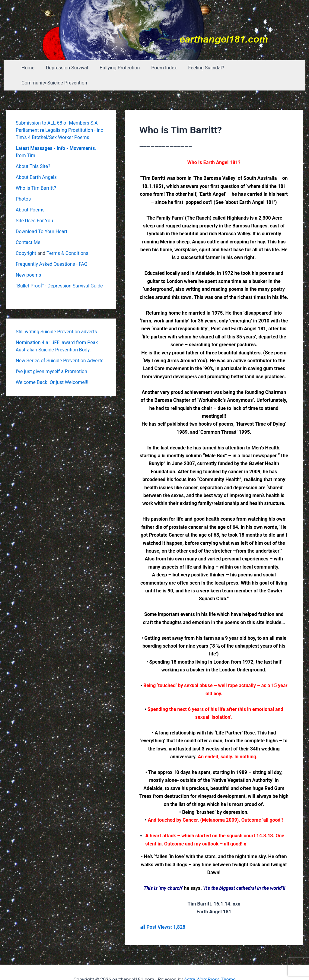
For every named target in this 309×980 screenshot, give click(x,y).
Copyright (26, 238)
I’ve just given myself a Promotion (52, 356)
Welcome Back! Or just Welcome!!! (52, 367)
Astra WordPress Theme (210, 965)
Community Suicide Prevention (262, 68)
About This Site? (33, 151)
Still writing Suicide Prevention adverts (57, 317)
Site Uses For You (35, 206)
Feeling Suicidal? (201, 68)
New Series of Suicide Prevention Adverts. (61, 346)
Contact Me (28, 227)
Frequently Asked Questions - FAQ (52, 249)
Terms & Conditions (68, 238)
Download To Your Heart (42, 216)
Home (30, 68)
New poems (29, 260)
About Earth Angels (36, 162)
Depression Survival (68, 68)
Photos (23, 184)
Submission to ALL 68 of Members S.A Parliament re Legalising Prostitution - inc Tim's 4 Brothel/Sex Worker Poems (60, 115)
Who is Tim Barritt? (36, 173)
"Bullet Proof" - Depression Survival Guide (60, 271)
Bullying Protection (118, 68)
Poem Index (161, 68)
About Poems (30, 195)
